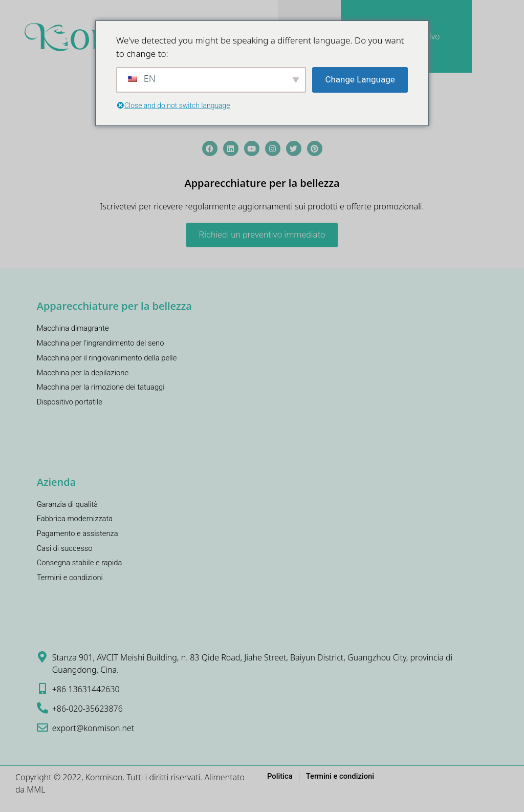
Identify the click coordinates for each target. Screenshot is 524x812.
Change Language (360, 79)
